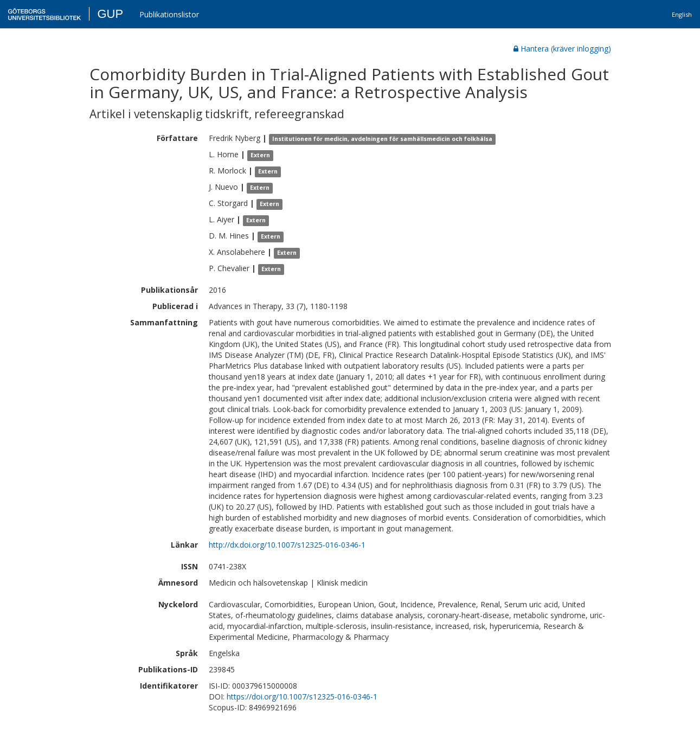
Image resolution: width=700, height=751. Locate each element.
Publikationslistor (169, 14)
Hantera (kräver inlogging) (562, 49)
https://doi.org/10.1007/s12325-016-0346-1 (302, 697)
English (682, 14)
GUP (110, 14)
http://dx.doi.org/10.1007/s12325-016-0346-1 (287, 545)
